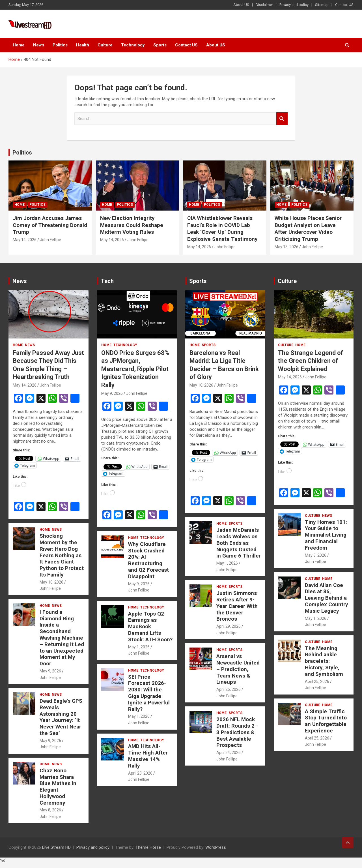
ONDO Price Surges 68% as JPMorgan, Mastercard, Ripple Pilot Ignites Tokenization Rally (135, 369)
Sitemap (322, 5)
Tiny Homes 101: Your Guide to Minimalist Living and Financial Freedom (326, 535)
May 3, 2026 (316, 555)
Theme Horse (148, 847)
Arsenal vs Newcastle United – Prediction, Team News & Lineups (238, 669)
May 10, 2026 (51, 582)
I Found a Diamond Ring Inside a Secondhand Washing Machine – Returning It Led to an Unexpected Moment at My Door (62, 638)
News (39, 45)
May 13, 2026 (286, 247)
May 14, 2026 (25, 240)
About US (241, 5)
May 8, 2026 (50, 810)
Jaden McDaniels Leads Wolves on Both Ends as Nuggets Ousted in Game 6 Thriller (239, 543)
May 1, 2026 (139, 647)
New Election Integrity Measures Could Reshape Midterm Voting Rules (132, 225)
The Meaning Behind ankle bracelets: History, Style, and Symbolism (324, 661)
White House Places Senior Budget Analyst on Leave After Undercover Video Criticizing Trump (308, 229)
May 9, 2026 (50, 671)
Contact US (344, 5)
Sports (160, 45)
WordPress (216, 847)
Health (83, 45)
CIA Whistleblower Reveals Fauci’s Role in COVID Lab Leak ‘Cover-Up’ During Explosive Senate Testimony (222, 229)
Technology (133, 45)
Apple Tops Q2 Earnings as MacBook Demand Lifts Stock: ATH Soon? (150, 627)
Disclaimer (264, 5)
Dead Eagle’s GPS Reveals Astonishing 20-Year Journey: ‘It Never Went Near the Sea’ (61, 717)
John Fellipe (50, 240)
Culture (105, 45)
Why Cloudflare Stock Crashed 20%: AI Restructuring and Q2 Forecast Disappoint (148, 560)
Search (282, 119)
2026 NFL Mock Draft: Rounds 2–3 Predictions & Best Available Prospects (237, 732)
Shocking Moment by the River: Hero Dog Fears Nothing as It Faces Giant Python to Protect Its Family (62, 555)
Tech (107, 281)
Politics (60, 45)
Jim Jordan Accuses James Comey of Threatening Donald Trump (50, 225)
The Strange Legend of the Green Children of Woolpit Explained (311, 361)
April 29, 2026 (229, 626)
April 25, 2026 (140, 773)
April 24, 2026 (229, 753)
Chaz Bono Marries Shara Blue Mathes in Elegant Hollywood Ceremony (58, 787)
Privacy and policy (294, 5)
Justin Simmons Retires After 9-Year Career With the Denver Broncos (237, 606)
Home (19, 45)
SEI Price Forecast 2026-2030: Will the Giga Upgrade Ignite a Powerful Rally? (149, 693)
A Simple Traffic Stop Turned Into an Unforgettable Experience (326, 721)
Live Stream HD (56, 847)
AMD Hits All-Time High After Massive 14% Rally (148, 756)
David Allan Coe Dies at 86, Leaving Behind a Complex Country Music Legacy (327, 598)
